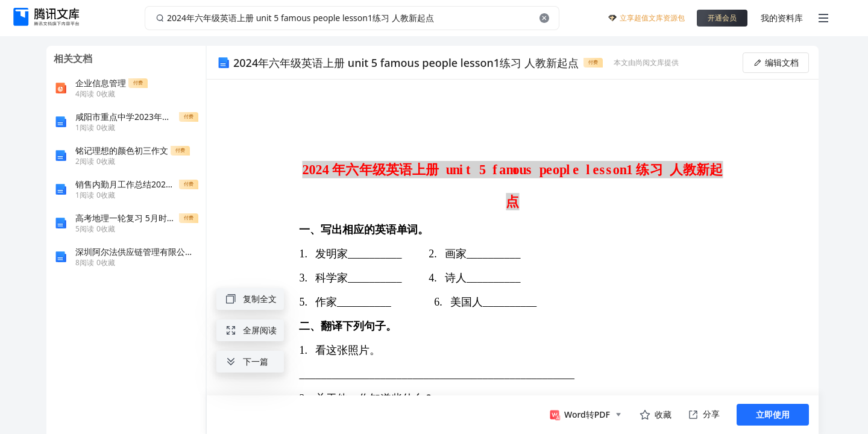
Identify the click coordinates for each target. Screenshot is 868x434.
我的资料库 (782, 18)
